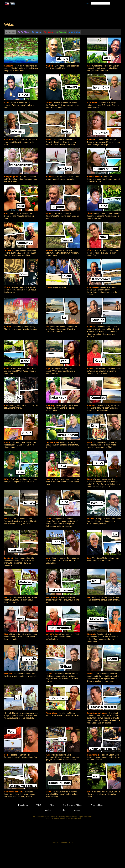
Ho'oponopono (11, 177)
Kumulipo (92, 405)
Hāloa (7, 103)
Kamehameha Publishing (62, 832)
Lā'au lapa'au (52, 442)
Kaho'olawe (93, 287)
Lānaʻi (90, 479)
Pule (48, 755)
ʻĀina (90, 214)
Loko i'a (91, 519)
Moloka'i (91, 634)
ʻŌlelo (49, 287)
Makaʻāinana (52, 597)
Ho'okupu (92, 140)
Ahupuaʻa (9, 66)
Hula (7, 214)
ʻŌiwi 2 (8, 287)
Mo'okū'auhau (52, 634)
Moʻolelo (8, 674)
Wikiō (86, 12)
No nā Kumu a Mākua (106, 12)
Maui (90, 597)
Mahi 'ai (8, 597)
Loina (49, 519)
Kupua (7, 442)
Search (87, 3)
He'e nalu (9, 140)
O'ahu (90, 674)
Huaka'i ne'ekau (95, 177)
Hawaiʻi (49, 103)
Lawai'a (8, 519)
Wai (89, 792)
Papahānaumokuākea (97, 713)
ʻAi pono (50, 214)
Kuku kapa (51, 405)
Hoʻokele (50, 177)
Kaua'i (90, 369)
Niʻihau (49, 674)
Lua (89, 558)
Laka (48, 479)
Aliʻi (89, 66)
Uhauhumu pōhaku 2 (14, 792)
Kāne (7, 369)
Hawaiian (48, 810)
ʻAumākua (9, 250)
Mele (74, 12)
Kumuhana (59, 12)
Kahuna (8, 327)
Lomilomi (9, 558)
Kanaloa (91, 327)
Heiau (49, 140)
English (63, 810)
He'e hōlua (92, 103)
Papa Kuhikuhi (97, 805)
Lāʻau (7, 479)
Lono (48, 558)
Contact (77, 810)
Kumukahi (25, 16)
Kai (47, 327)
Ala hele (50, 66)
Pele (6, 755)
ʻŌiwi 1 (91, 250)
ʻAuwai (49, 250)
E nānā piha (74, 32)
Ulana (49, 792)
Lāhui (90, 442)
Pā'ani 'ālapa (52, 713)
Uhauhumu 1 (93, 755)
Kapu (48, 369)
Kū (6, 405)
